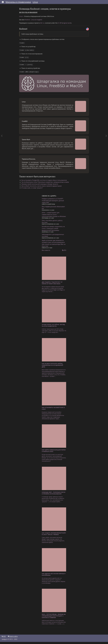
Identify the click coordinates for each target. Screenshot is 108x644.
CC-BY (60, 25)
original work (67, 25)
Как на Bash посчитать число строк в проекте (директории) (43, 188)
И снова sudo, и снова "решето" (33, 189)
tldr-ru (42, 25)
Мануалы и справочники (18, 2)
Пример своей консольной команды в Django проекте (41, 186)
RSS (64, 252)
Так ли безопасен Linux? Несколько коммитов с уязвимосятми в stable (46, 184)
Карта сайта (13, 639)
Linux (35, 2)
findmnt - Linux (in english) (33, 22)
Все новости (46, 252)
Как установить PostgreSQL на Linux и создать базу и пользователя (45, 182)
